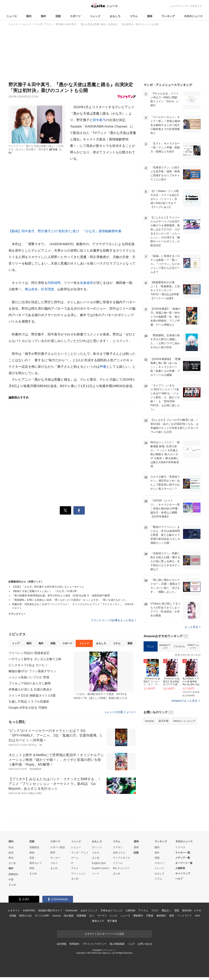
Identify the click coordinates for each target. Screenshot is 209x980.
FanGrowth (71, 910)
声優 (103, 367)
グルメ (75, 868)
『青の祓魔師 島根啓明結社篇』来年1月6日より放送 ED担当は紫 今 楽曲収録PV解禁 (61, 595)
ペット (96, 873)
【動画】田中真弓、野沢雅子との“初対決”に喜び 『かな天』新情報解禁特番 (65, 231)
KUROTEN (29, 910)
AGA (197, 916)
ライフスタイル (121, 858)
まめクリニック (89, 910)
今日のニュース (193, 16)
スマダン (118, 847)
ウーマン (102, 916)
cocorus (57, 916)
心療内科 (130, 910)
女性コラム (119, 853)
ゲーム (75, 858)
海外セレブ (36, 863)
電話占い (166, 910)
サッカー (55, 858)
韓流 (32, 868)
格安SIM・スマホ (192, 910)
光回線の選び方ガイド (50, 910)
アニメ (151, 647)
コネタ (96, 853)
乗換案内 (138, 916)
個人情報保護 (117, 944)
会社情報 (62, 944)
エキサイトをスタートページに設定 (104, 934)
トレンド (95, 16)
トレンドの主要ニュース (120, 712)
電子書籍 (112, 921)
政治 (11, 858)
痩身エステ (98, 921)
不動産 (150, 916)
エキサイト (196, 6)
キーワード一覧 (184, 863)
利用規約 (74, 944)
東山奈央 (31, 289)
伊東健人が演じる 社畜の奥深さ (30, 689)
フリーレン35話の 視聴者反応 (29, 653)
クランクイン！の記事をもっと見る (113, 620)
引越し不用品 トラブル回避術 (29, 702)
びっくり (97, 847)
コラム (134, 16)
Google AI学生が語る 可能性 (28, 708)
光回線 (13, 916)
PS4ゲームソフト (193, 647)
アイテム (143, 910)
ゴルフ (54, 863)
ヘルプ (179, 879)
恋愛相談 (81, 916)
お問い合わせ (145, 944)
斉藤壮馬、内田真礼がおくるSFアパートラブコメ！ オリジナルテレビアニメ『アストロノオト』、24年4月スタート (73, 606)
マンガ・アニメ (80, 853)
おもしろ (115, 16)
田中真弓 (99, 120)
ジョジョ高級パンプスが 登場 (29, 677)
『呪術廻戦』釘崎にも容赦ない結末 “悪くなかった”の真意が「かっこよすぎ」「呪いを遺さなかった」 (70, 600)
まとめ (12, 863)
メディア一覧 (183, 858)
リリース (180, 847)
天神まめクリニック (112, 910)
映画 (32, 853)
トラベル (118, 863)
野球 (53, 853)
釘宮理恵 (48, 289)
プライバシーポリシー (95, 944)
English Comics (101, 868)
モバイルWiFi (42, 916)
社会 (11, 847)
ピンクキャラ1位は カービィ (28, 665)
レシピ (114, 916)
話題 (136, 853)
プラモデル (179, 647)
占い (92, 916)
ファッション (79, 873)
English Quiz (99, 863)
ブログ (155, 910)
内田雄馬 (54, 283)
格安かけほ (25, 916)
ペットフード (184, 916)
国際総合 (13, 874)
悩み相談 (69, 916)
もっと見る (193, 627)
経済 (11, 853)
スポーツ (75, 16)
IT (72, 863)
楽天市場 (163, 721)
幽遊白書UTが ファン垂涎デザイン (32, 671)
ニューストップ (179, 6)
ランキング (168, 16)
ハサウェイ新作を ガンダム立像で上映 (35, 659)
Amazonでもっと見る (184, 701)
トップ (16, 643)
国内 (29, 16)
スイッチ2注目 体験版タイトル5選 (32, 695)
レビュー (76, 847)
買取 (177, 910)
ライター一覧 (183, 853)
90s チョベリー (121, 868)
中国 (11, 880)
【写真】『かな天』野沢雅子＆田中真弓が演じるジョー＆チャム (48, 587)
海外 (43, 16)
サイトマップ (183, 873)
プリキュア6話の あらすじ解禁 (30, 683)
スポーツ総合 (58, 847)
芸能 (58, 16)
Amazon (149, 721)
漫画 (150, 16)
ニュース (12, 16)
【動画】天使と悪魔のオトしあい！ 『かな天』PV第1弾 (44, 591)
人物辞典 (180, 868)
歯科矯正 (161, 916)
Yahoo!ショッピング (184, 721)
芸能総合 (34, 847)
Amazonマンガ (165, 647)
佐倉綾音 (87, 283)
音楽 (32, 858)
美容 (172, 916)
